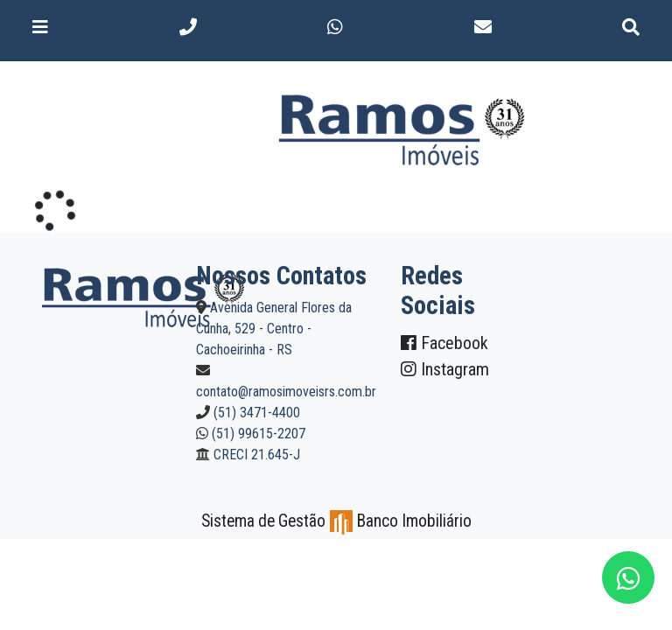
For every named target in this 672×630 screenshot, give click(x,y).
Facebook (444, 343)
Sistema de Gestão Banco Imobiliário (336, 521)
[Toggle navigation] (40, 27)
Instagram (445, 369)
